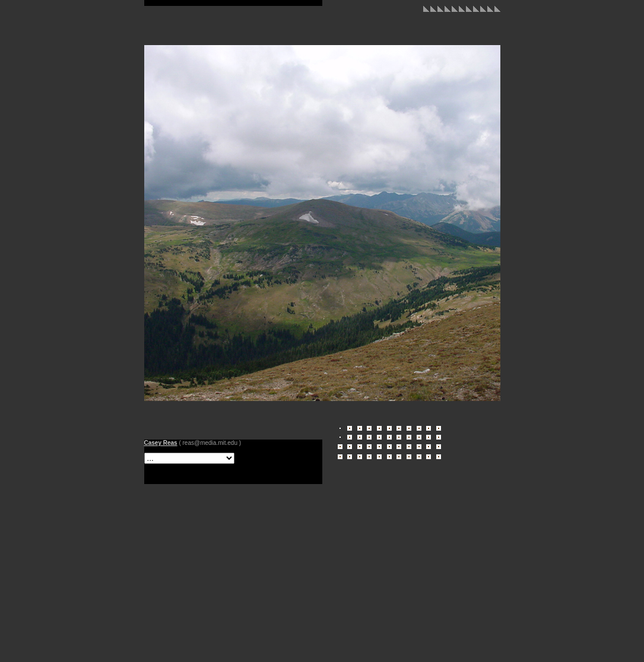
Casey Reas (161, 443)
